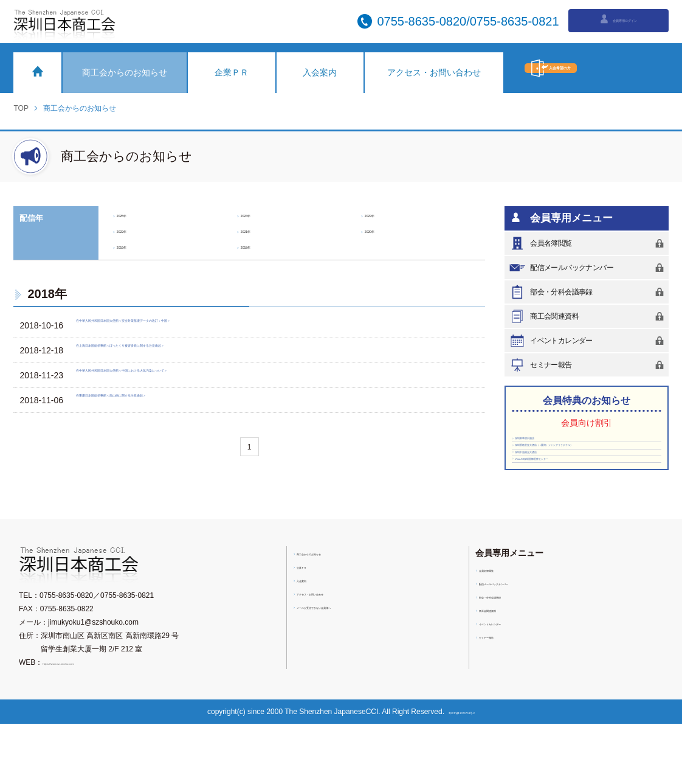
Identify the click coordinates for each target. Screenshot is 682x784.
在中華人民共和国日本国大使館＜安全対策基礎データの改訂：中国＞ (212, 325)
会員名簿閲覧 (588, 243)
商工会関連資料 (588, 316)
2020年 (380, 230)
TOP (21, 108)
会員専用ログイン (618, 20)
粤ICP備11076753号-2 (466, 772)
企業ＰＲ (232, 72)
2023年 (380, 214)
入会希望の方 (596, 68)
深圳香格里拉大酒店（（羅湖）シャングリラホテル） (585, 470)
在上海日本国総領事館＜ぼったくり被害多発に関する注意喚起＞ (204, 350)
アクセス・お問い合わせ (434, 72)
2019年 (132, 246)
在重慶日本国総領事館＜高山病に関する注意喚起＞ (178, 400)
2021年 (256, 230)
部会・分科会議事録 (588, 292)
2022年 (132, 230)
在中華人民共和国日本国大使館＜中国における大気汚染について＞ (208, 375)
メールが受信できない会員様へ (349, 667)
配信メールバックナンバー (588, 268)
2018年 (256, 246)
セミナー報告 (588, 365)
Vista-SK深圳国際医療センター (561, 514)
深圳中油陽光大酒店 (546, 496)
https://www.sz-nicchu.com (85, 723)
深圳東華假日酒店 (542, 444)
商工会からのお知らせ (125, 72)
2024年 (256, 214)
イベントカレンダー (588, 341)
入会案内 (320, 72)
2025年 (132, 214)
